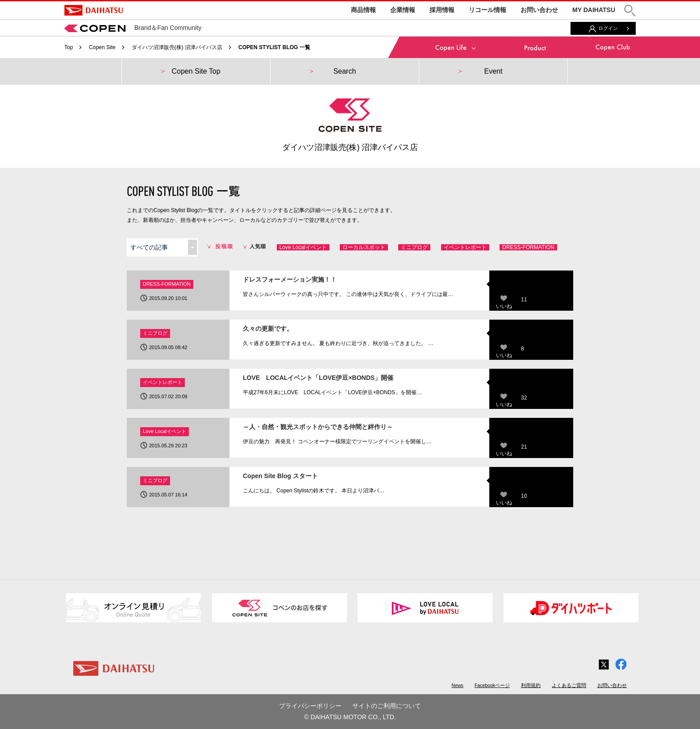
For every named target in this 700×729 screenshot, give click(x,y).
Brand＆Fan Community (133, 28)
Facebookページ (492, 685)
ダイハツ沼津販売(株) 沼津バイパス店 (177, 47)
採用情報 (442, 10)
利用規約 (531, 685)
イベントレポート (465, 247)
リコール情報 (487, 10)
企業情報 (403, 10)
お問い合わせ (539, 10)
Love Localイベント (303, 247)
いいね (504, 306)
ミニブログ (414, 247)
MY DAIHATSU (594, 10)
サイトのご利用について (387, 706)
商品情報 (363, 10)
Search (345, 71)
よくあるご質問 (569, 685)
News (458, 685)
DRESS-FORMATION (528, 247)
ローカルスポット (364, 247)
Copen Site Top (196, 71)
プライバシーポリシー (310, 706)
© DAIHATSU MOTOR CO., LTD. (350, 717)
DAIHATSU (94, 10)
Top (69, 47)
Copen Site (102, 47)
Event (494, 71)
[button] (630, 10)
